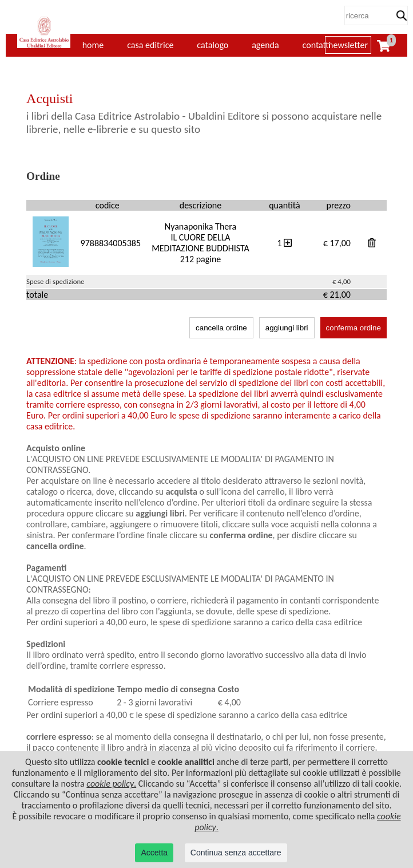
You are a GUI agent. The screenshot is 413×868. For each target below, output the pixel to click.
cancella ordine (221, 328)
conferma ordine (354, 328)
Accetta (154, 853)
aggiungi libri (287, 328)
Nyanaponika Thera (200, 226)
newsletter (348, 45)
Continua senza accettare (236, 853)
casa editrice (150, 45)
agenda (265, 45)
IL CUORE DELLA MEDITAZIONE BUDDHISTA (200, 243)
